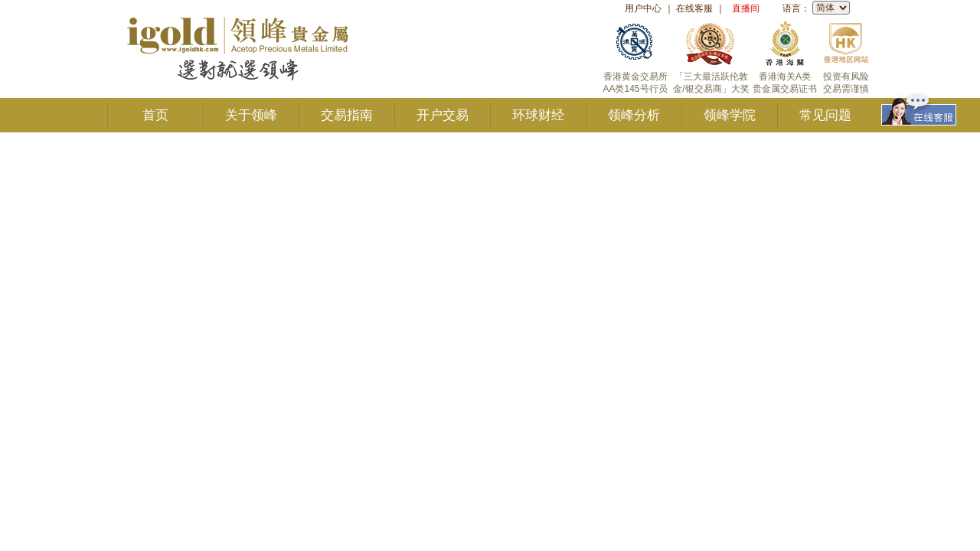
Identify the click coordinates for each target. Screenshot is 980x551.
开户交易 (443, 115)
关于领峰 (251, 115)
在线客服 (694, 8)
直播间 (746, 8)
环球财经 (538, 115)
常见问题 (825, 115)
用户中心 (643, 8)
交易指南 (347, 115)
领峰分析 (634, 115)
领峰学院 (730, 115)
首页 (155, 115)
